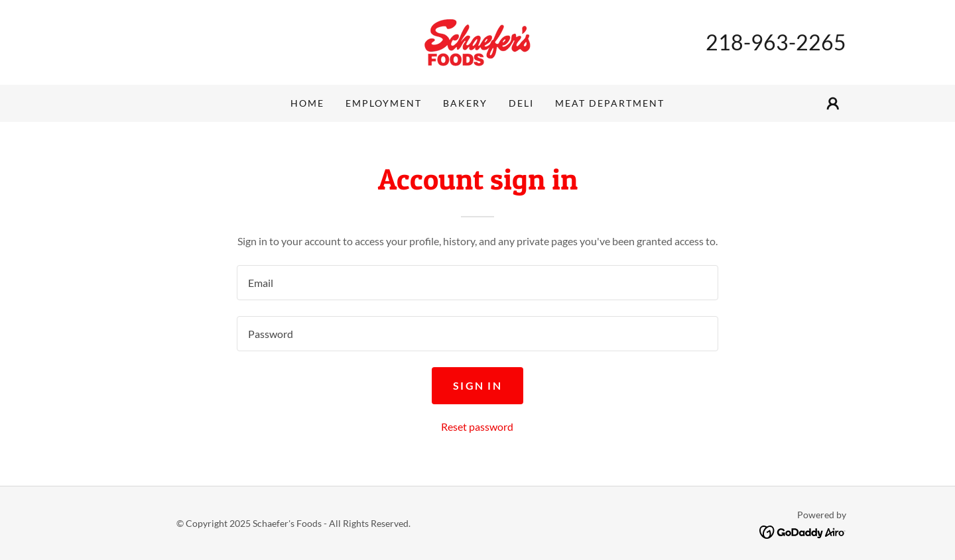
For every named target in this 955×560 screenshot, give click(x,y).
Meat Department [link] (610, 103)
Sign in (477, 385)
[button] (833, 103)
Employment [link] (384, 103)
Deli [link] (521, 103)
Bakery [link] (465, 103)
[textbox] (477, 283)
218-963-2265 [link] (776, 42)
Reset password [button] (477, 426)
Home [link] (307, 103)
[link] (477, 41)
